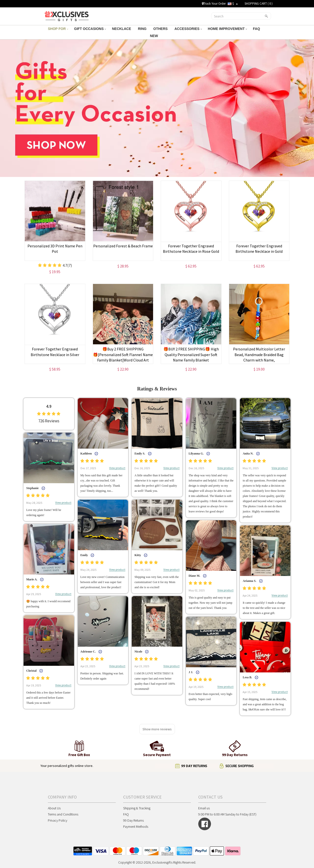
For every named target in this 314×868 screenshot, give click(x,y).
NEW (154, 36)
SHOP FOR (58, 29)
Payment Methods (136, 827)
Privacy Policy (58, 820)
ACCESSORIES (188, 29)
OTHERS (161, 29)
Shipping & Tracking (137, 808)
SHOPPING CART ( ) (259, 4)
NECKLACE (122, 29)
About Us (54, 808)
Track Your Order (214, 4)
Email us (204, 808)
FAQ (257, 29)
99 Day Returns (133, 820)
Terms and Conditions (63, 814)
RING (143, 29)
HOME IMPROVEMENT (227, 29)
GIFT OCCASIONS (90, 29)
